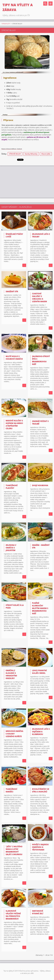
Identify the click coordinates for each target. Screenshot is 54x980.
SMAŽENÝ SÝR (12, 291)
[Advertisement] (27, 182)
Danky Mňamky (31, 154)
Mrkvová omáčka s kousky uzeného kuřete (14, 734)
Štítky (4, 154)
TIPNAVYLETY (6, 24)
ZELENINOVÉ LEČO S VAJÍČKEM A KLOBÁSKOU (41, 732)
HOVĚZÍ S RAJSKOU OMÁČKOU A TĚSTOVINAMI (40, 847)
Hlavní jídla (46, 154)
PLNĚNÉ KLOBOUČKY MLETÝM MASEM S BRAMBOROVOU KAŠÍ (40, 608)
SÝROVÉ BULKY (15, 154)
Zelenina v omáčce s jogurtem (11, 548)
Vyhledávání (45, 4)
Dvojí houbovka (40, 485)
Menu (50, 4)
